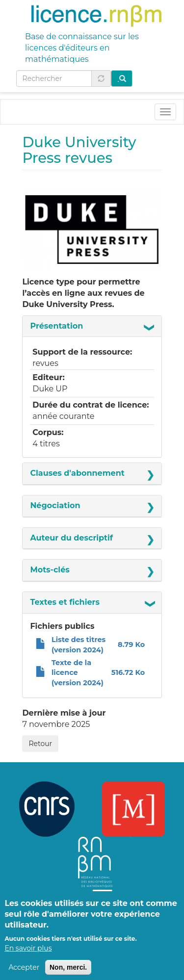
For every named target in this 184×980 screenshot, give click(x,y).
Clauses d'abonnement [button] (77, 473)
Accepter (24, 974)
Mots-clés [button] (50, 570)
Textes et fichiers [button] (65, 602)
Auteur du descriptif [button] (71, 538)
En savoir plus (28, 955)
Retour (40, 744)
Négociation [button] (55, 505)
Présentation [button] (56, 326)
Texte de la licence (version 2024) (78, 673)
